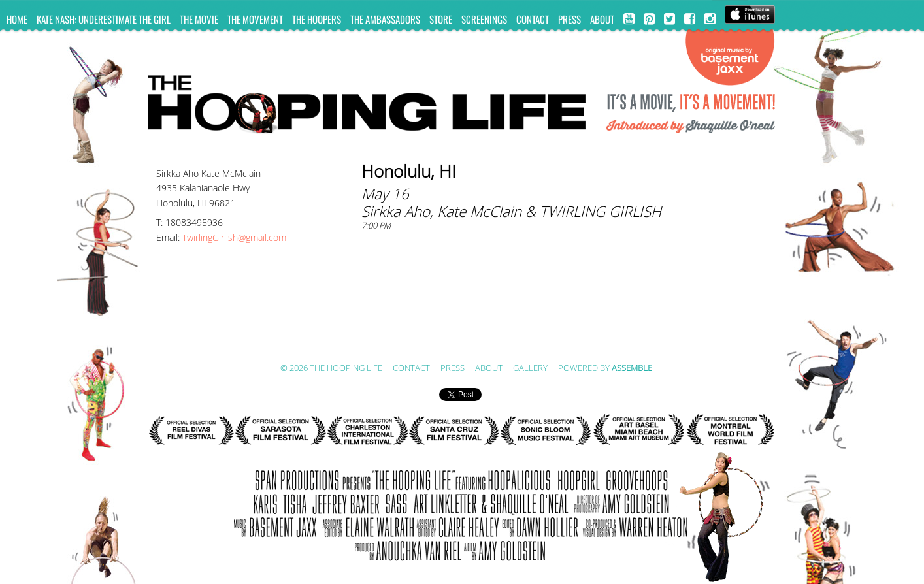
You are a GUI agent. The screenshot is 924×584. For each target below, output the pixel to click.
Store (441, 19)
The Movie (199, 19)
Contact (533, 19)
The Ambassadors (385, 19)
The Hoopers (317, 19)
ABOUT (602, 19)
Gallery (530, 368)
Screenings (484, 19)
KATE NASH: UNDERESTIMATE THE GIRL (104, 19)
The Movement (255, 19)
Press (569, 19)
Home (17, 19)
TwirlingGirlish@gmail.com (234, 238)
